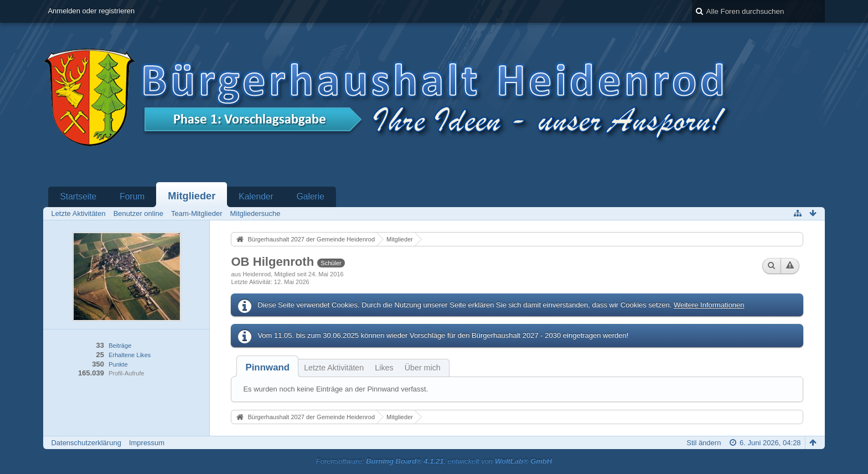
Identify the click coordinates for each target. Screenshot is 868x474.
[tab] (267, 367)
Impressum (147, 443)
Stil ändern (704, 443)
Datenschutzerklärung (86, 443)
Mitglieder (192, 196)
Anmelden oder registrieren (91, 11)
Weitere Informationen (709, 305)
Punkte (118, 364)
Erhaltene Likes (130, 355)
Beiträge (120, 346)
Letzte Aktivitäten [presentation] (334, 368)
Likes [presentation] (384, 368)
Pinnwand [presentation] (267, 367)
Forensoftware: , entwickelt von (434, 461)
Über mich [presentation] (423, 368)
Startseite (78, 196)
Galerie (311, 196)
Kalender (256, 196)
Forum (132, 196)
